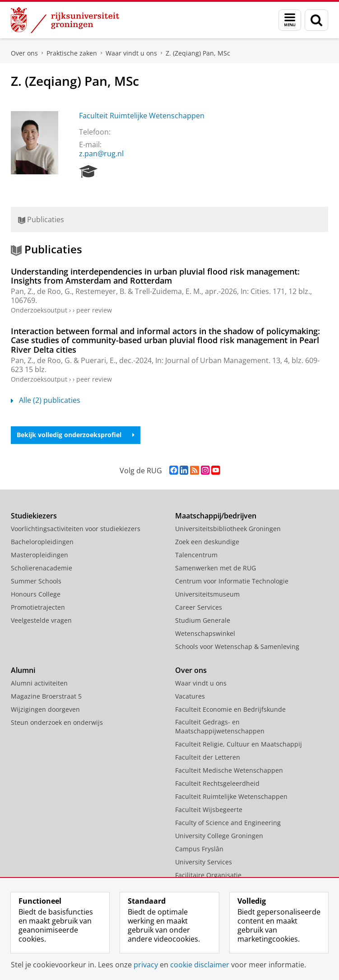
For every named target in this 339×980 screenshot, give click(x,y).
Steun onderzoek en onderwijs (57, 722)
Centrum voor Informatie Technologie (232, 581)
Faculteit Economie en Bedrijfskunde (230, 709)
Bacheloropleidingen (42, 542)
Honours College (36, 594)
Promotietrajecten (38, 607)
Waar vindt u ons (131, 53)
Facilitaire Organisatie (208, 875)
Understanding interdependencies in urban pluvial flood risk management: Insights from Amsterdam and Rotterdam (155, 276)
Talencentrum (196, 555)
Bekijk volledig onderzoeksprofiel (76, 435)
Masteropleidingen (39, 555)
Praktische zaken (72, 53)
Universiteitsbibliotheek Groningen (228, 529)
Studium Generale (203, 620)
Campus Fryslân (199, 849)
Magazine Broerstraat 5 (46, 696)
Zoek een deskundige (207, 542)
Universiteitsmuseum (207, 594)
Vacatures (190, 696)
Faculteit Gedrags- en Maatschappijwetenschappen (220, 726)
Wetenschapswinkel (205, 633)
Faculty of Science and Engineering (228, 823)
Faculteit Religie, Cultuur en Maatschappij (239, 744)
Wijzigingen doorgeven (45, 709)
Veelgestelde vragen (41, 620)
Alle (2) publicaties (46, 400)
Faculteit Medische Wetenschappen (229, 770)
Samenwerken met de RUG (216, 568)
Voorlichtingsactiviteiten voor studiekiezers (76, 529)
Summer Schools (36, 581)
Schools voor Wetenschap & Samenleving (237, 646)
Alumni (23, 670)
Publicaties (41, 219)
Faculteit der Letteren (208, 757)
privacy (146, 965)
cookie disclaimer (200, 965)
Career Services (199, 607)
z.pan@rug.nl (101, 154)
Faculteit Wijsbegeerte (209, 810)
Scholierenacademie (42, 568)
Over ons (24, 53)
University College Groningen (219, 836)
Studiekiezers (34, 516)
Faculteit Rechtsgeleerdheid (217, 783)
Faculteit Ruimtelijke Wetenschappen (142, 116)
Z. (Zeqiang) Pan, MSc (198, 53)
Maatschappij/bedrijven (216, 516)
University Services (204, 862)
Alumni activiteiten (39, 683)
